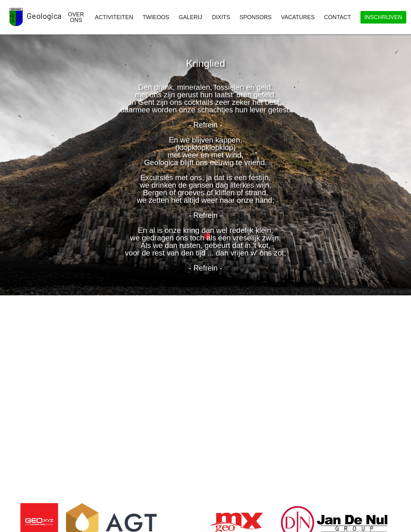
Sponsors (256, 17)
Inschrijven (383, 17)
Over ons (76, 17)
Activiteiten (114, 17)
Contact (338, 17)
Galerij (190, 17)
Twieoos (156, 17)
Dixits (221, 17)
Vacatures (298, 17)
